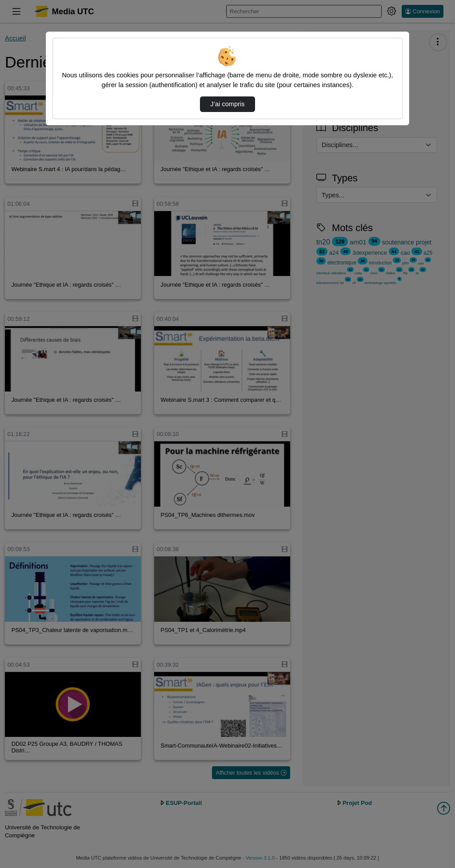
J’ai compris (227, 104)
